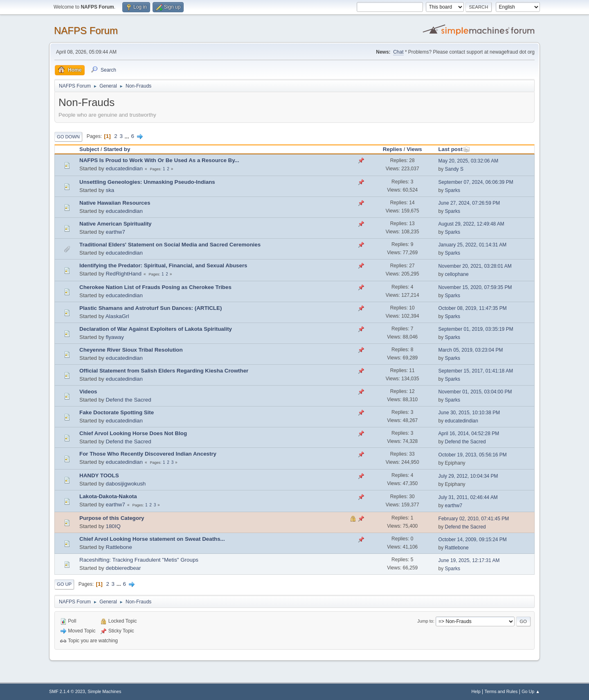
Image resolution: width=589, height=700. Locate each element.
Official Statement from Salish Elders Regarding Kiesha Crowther (164, 371)
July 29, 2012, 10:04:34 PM (468, 476)
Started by (117, 149)
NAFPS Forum (86, 30)
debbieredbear (123, 568)
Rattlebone (119, 547)
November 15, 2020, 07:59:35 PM (475, 287)
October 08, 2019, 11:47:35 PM (473, 308)
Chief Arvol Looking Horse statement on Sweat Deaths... (152, 539)
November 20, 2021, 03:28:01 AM (475, 266)
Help (476, 691)
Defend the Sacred (128, 400)
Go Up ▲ (531, 691)
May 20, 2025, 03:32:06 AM (469, 161)
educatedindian (124, 168)
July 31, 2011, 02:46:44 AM (468, 497)
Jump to (425, 621)
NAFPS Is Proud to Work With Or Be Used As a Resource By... (159, 160)
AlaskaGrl (117, 316)
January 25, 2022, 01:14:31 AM (473, 245)
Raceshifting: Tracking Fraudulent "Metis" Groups (139, 560)
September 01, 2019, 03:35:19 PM (476, 329)
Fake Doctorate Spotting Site (117, 412)
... (128, 136)
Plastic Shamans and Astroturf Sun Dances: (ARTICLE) (151, 308)
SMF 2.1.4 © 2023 (67, 691)
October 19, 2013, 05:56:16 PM (473, 455)
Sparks (453, 190)
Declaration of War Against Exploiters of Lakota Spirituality (156, 329)
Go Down (68, 137)
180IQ (113, 526)
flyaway (115, 337)
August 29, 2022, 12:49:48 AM (471, 224)
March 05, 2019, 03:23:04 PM (471, 350)
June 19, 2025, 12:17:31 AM (469, 560)
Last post (454, 149)
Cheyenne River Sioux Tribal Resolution (131, 350)
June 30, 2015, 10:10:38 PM (469, 413)
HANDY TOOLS (99, 475)
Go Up (64, 584)
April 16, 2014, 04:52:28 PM (469, 434)
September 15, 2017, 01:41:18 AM (476, 371)
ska (110, 190)
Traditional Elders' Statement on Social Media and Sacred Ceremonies (170, 245)
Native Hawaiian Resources (115, 203)
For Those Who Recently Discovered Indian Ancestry (148, 454)
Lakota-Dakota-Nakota (108, 496)
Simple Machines (104, 691)
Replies (392, 149)
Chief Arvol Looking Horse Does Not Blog (133, 433)
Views (414, 149)
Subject (89, 149)
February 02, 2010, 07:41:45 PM (474, 519)
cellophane (457, 274)
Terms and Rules (501, 691)
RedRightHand (123, 274)
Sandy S (454, 169)
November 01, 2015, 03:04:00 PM (475, 392)
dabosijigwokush (126, 484)
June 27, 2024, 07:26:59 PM (469, 203)
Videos (88, 392)
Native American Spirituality (116, 224)
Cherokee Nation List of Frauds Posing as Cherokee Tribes (155, 287)
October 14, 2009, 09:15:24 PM (473, 540)
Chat (398, 52)
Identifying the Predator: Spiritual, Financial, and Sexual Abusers (163, 265)
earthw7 (115, 232)
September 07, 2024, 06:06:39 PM (476, 182)
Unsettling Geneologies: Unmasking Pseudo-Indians (147, 182)
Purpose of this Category (112, 518)
